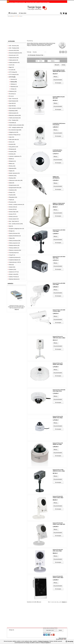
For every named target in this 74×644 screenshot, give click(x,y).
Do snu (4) (11, 96)
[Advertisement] (37, 29)
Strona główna (14, 13)
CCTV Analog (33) (13, 72)
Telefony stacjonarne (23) (15, 243)
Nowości (10, 284)
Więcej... (56, 77)
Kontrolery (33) (12, 154)
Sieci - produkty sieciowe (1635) (16, 224)
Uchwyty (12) (13, 89)
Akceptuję (70, 641)
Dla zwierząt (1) (12, 94)
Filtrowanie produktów (36, 55)
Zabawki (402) (12, 267)
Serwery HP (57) (13, 214)
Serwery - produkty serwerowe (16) (17, 205)
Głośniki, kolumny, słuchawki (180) (16, 125)
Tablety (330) (12, 238)
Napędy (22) (12, 171)
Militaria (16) (12, 164)
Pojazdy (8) (12, 200)
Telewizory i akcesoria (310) (15, 250)
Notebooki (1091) (13, 176)
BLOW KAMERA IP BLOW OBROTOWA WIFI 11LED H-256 (59, 71)
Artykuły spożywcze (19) (14, 62)
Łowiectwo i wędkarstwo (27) (15, 156)
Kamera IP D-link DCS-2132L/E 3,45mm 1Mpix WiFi (58, 498)
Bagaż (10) (11, 67)
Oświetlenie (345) (13, 190)
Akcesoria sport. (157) (14, 55)
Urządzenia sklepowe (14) (15, 260)
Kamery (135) (14, 82)
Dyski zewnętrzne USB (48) (15, 108)
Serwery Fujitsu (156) (14, 212)
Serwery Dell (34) (13, 209)
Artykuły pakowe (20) (14, 60)
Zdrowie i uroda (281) (14, 274)
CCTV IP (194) (12, 77)
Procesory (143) (12, 202)
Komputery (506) (13, 152)
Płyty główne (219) (13, 197)
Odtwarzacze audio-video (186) (16, 180)
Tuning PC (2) (12, 255)
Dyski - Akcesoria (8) (13, 99)
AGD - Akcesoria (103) (14, 46)
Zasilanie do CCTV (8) (14, 272)
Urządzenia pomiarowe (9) (15, 257)
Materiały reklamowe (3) (14, 279)
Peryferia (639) (12, 195)
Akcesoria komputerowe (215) (15, 53)
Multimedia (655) (13, 168)
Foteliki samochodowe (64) (15, 118)
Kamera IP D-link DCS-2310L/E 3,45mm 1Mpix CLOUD (58, 578)
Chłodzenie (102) (13, 91)
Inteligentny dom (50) (14, 132)
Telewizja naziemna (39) (14, 245)
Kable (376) (12, 137)
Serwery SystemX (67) (14, 219)
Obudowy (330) (12, 178)
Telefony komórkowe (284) (15, 241)
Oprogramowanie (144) (14, 185)
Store (65, 639)
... (59, 602)
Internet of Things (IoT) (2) (15, 135)
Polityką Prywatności (43, 641)
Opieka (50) (12, 183)
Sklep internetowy (63, 638)
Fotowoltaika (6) (12, 123)
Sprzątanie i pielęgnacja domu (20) (17, 229)
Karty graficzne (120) (14, 147)
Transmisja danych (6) (14, 253)
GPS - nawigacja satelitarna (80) (16, 127)
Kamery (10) (12, 142)
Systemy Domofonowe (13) (15, 236)
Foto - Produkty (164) (14, 120)
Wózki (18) (11, 265)
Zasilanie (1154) (13, 269)
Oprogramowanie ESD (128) (15, 188)
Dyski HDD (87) (12, 103)
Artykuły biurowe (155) (14, 58)
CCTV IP (16, 16)
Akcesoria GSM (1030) (14, 50)
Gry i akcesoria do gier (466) (15, 130)
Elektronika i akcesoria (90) (15, 115)
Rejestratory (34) (14, 87)
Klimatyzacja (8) (12, 149)
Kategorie (11, 41)
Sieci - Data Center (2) (14, 221)
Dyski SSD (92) (12, 106)
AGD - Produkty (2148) (14, 48)
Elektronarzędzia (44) (14, 113)
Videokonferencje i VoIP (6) (15, 262)
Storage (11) (12, 231)
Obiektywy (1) (14, 84)
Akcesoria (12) (14, 79)
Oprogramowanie (60, 639)
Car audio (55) (12, 70)
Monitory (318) (12, 166)
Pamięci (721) (12, 192)
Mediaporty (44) (12, 161)
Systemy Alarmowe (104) (14, 233)
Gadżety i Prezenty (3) (14, 277)
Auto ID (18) (12, 65)
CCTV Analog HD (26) (14, 75)
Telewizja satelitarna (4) (14, 248)
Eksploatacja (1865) (13, 111)
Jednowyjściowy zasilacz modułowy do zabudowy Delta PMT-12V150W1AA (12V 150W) (17, 307)
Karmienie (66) (12, 144)
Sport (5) (11, 226)
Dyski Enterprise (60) (14, 101)
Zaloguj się (12, 630)
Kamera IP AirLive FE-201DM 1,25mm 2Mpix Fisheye (58, 364)
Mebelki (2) (11, 159)
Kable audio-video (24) (14, 140)
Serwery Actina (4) (13, 207)
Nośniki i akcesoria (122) (14, 173)
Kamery (21, 16)
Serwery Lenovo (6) (13, 217)
